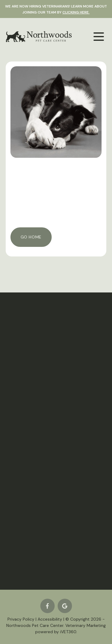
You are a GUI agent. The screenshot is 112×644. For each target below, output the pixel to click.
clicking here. (76, 12)
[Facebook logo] (47, 606)
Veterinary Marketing (86, 625)
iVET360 (68, 632)
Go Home (31, 237)
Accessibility (50, 619)
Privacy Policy (21, 619)
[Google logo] (65, 606)
